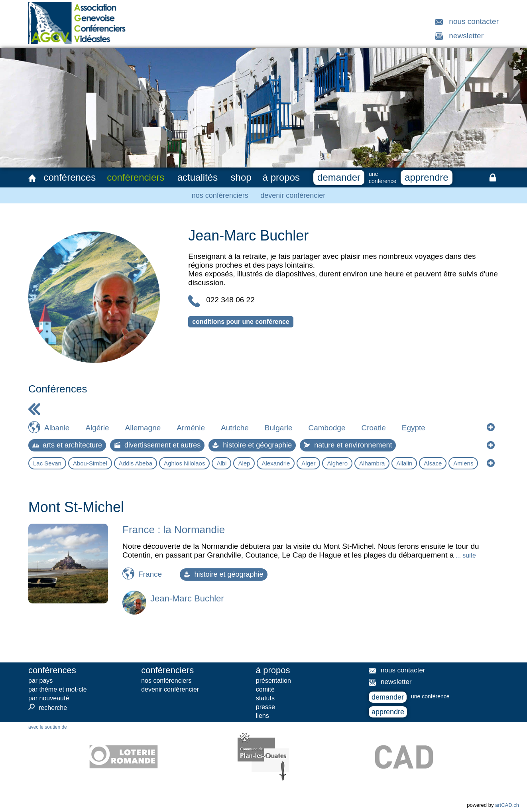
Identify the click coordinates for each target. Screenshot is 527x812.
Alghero (337, 463)
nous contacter (474, 21)
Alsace (433, 463)
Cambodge (327, 428)
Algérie (97, 428)
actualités (198, 177)
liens (263, 716)
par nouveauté (49, 698)
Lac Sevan (47, 463)
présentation (273, 681)
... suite (465, 555)
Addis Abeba (136, 463)
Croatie (373, 428)
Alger (308, 463)
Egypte (414, 428)
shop (241, 177)
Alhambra (372, 463)
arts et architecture (67, 445)
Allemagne (143, 428)
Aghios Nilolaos (184, 463)
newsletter (466, 36)
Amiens (463, 463)
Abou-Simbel (90, 463)
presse (265, 707)
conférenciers (136, 177)
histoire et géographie (252, 445)
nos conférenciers (220, 195)
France (150, 574)
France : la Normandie (174, 530)
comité (265, 689)
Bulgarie (279, 428)
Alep (244, 463)
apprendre (426, 177)
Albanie (57, 428)
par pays (40, 681)
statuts (265, 698)
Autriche (235, 428)
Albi (221, 463)
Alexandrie (276, 463)
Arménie (191, 428)
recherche (48, 708)
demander (339, 177)
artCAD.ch (507, 805)
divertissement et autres (157, 445)
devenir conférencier (293, 195)
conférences (70, 177)
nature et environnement (348, 445)
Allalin (404, 463)
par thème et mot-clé (58, 689)
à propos (281, 177)
